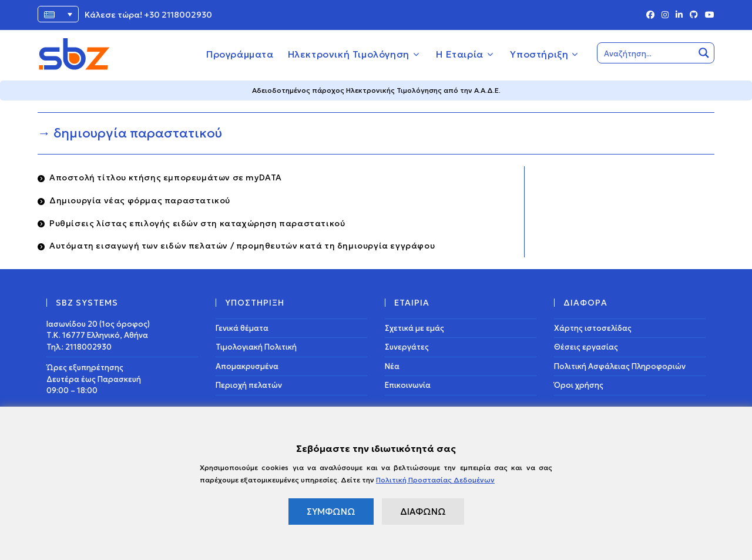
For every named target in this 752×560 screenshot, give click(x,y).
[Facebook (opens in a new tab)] (650, 15)
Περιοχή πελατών (249, 385)
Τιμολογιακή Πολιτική (256, 347)
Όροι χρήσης (579, 385)
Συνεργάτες (407, 347)
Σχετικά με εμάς (414, 328)
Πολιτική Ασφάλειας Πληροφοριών (620, 366)
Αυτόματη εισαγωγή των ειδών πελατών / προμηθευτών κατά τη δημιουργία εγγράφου (242, 246)
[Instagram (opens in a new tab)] (665, 15)
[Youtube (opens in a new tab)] (708, 15)
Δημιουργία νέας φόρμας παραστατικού (140, 200)
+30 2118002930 (178, 15)
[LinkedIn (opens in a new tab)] (679, 15)
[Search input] (646, 53)
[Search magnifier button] (704, 53)
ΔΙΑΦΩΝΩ (423, 512)
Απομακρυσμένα (247, 366)
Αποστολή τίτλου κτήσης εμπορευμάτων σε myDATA (166, 177)
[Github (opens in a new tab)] (694, 15)
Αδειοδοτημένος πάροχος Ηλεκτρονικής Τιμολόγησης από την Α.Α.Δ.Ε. (376, 90)
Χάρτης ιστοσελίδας (593, 328)
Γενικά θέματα (242, 328)
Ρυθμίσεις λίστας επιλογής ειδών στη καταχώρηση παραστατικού (197, 223)
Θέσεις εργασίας (586, 347)
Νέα (392, 366)
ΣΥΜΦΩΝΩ (331, 512)
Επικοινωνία (408, 385)
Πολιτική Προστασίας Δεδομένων (435, 480)
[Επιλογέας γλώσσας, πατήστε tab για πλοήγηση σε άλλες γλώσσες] (58, 14)
